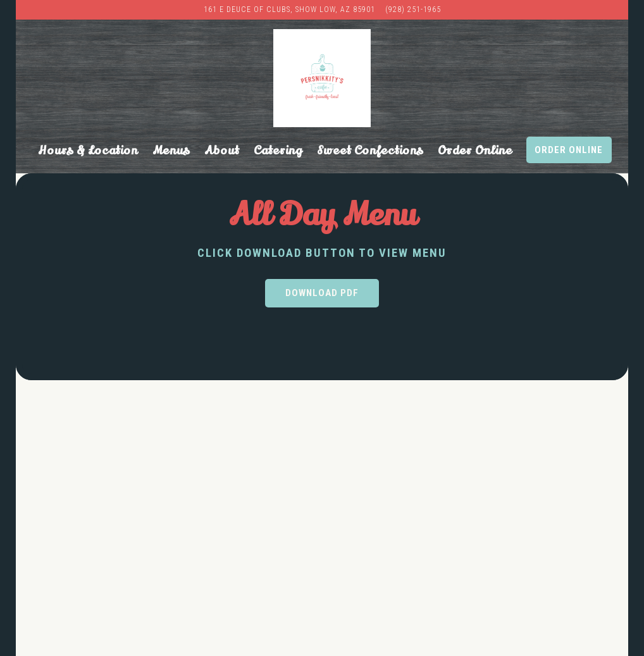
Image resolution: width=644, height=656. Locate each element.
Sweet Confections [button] (370, 151)
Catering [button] (278, 151)
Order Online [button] (475, 151)
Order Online (569, 150)
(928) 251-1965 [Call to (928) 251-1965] (413, 9)
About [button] (222, 151)
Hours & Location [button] (88, 151)
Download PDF (322, 293)
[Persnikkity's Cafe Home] (322, 78)
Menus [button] (171, 151)
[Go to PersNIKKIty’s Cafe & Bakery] (289, 10)
